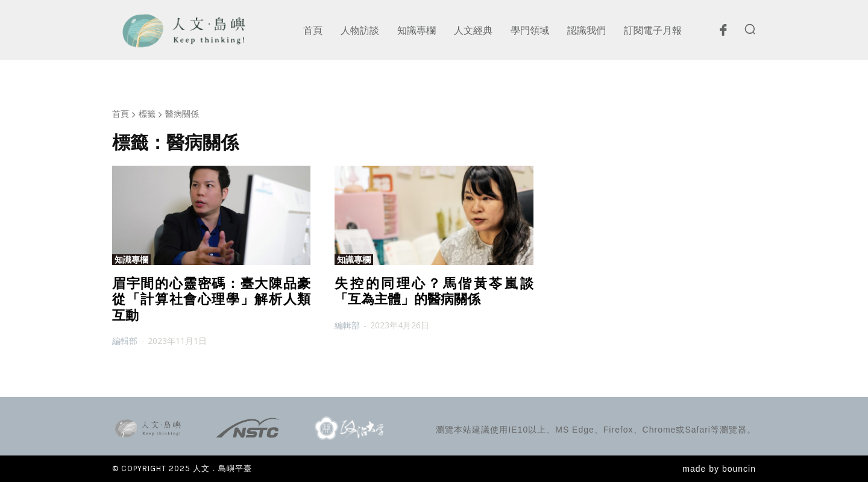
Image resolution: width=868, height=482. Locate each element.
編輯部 (125, 341)
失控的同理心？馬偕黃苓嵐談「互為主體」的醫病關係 (434, 291)
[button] (750, 29)
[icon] (723, 33)
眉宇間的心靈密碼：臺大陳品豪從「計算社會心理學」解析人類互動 (211, 299)
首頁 (121, 114)
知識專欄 (131, 260)
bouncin (739, 469)
